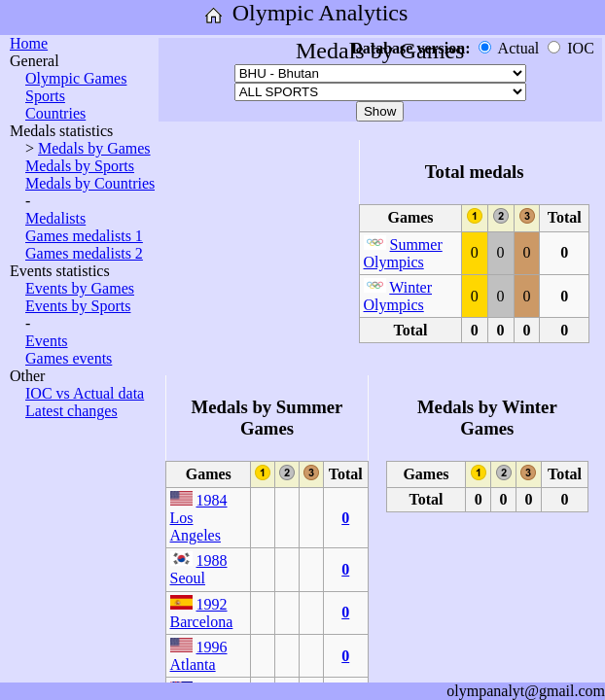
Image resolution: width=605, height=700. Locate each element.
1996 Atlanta (199, 656)
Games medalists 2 (84, 253)
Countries (55, 113)
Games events (69, 358)
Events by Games (80, 288)
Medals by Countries (90, 183)
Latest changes (71, 411)
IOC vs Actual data (85, 393)
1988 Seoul (199, 569)
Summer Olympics (403, 253)
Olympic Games (76, 78)
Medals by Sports (80, 166)
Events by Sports (78, 306)
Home (29, 43)
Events (47, 341)
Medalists (55, 218)
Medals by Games (94, 148)
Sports (45, 96)
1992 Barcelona (202, 613)
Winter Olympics (398, 296)
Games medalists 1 (84, 236)
